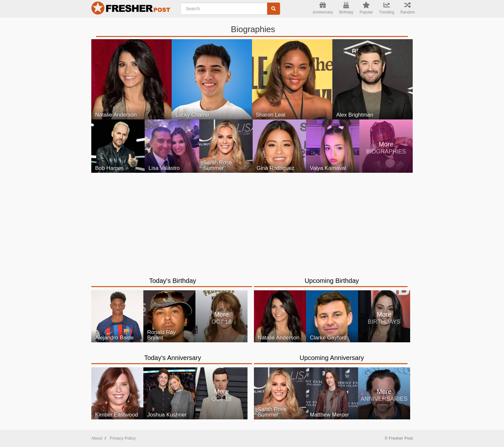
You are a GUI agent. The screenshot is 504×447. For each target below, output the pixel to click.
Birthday (346, 8)
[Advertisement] (252, 221)
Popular (366, 8)
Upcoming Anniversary (332, 358)
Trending (387, 8)
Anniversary (323, 8)
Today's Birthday (173, 281)
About (97, 438)
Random (408, 8)
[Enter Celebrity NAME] (230, 9)
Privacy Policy (123, 438)
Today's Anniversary (172, 358)
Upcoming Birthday (332, 281)
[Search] (274, 9)
